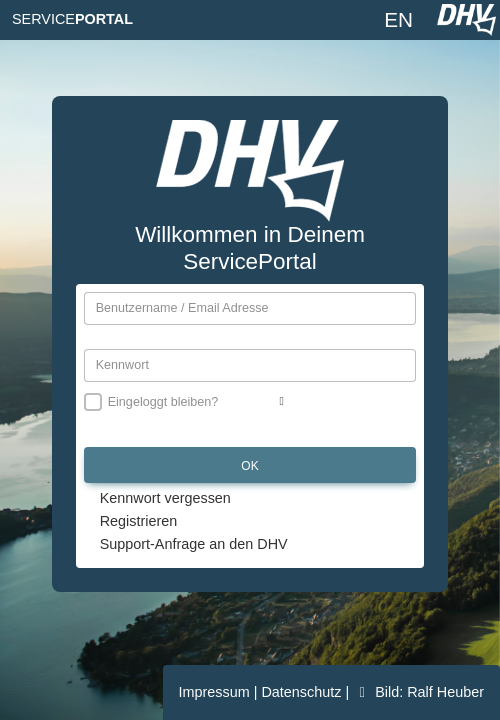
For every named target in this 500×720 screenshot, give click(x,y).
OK (249, 466)
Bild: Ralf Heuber (418, 692)
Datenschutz (303, 692)
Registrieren (139, 521)
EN (398, 19)
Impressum (216, 692)
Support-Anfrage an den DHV (194, 544)
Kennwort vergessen (165, 498)
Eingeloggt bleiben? (163, 402)
